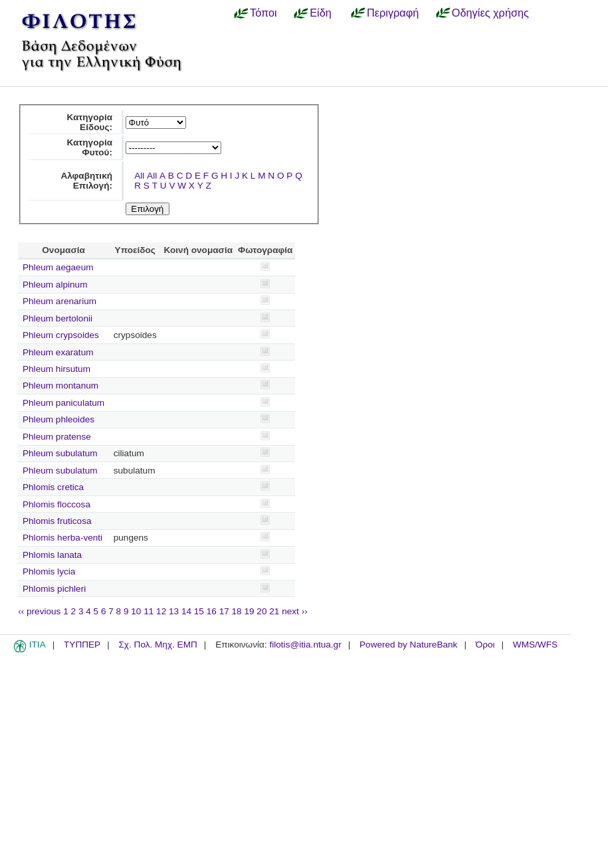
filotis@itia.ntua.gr (305, 645)
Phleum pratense (57, 437)
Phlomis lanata (52, 555)
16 (212, 611)
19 (249, 611)
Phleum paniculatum (63, 403)
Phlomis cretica (53, 487)
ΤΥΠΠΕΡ (82, 645)
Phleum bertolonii (57, 318)
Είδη (321, 13)
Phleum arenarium (59, 301)
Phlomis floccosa (56, 504)
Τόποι (263, 13)
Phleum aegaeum (58, 267)
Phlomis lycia (49, 571)
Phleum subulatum (60, 453)
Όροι (485, 645)
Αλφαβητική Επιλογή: (86, 181)
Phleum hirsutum (56, 369)
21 (274, 611)
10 (136, 611)
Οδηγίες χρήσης (490, 13)
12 (161, 611)
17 (224, 611)
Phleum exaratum (58, 352)
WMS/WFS (535, 645)
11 (149, 611)
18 (237, 611)
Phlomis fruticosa (57, 521)
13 (174, 611)
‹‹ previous (39, 611)
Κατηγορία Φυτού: (89, 147)
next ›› (295, 611)
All (139, 176)
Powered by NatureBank (408, 645)
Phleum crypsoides (61, 335)
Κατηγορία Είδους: (89, 122)
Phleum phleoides (58, 419)
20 (261, 611)
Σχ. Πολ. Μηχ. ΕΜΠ (157, 645)
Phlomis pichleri (54, 589)
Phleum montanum (60, 386)
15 (199, 611)
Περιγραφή (393, 13)
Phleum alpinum (55, 285)
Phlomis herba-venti (62, 538)
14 (186, 611)
